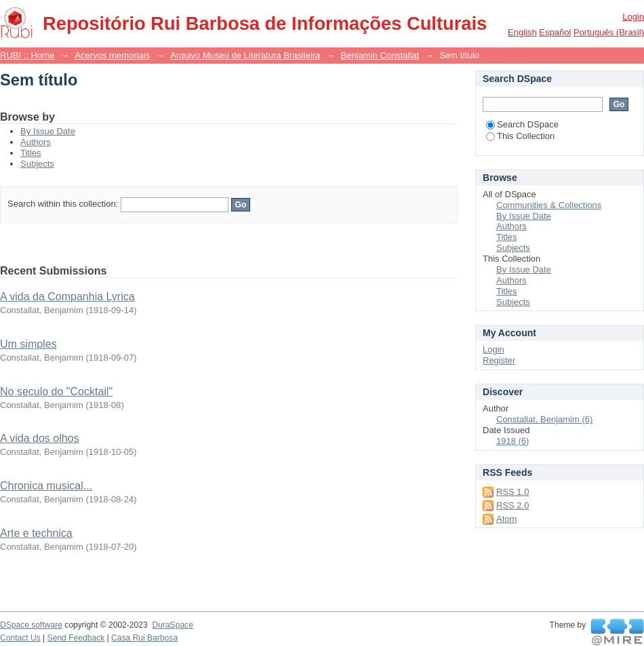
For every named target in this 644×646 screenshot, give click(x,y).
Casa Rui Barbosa (144, 638)
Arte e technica (36, 533)
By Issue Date (48, 131)
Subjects (37, 164)
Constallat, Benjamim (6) (544, 419)
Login (633, 17)
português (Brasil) (609, 32)
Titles (31, 153)
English (522, 32)
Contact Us (20, 638)
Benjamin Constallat (380, 55)
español (555, 32)
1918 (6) (512, 441)
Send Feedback (76, 638)
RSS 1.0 (512, 492)
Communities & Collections (549, 205)
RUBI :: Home (27, 55)
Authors (36, 142)
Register (499, 360)
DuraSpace (172, 625)
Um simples (28, 344)
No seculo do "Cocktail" (56, 391)
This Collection (520, 136)
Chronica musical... (46, 486)
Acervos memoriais (112, 55)
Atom (506, 519)
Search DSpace (522, 124)
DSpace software (31, 625)
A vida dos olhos (40, 438)
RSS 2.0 (512, 505)
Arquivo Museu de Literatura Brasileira (245, 55)
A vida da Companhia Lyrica (67, 297)
